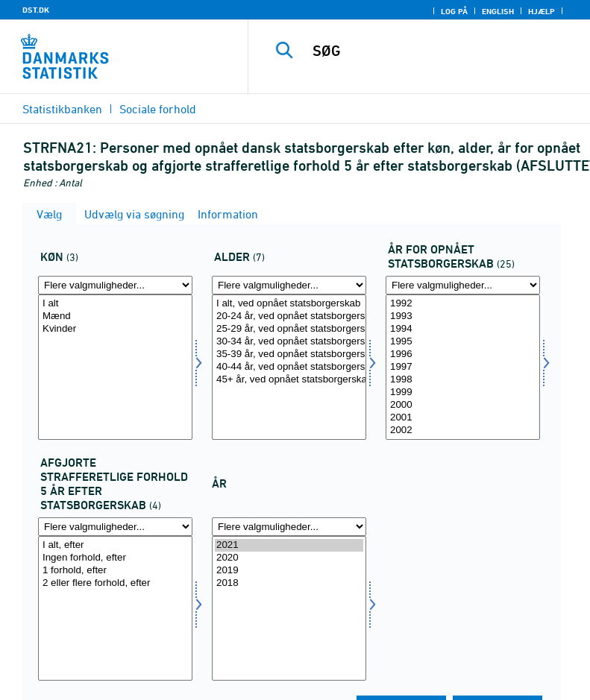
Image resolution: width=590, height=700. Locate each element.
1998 (463, 380)
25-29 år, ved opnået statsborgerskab (289, 329)
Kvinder (115, 329)
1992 (463, 304)
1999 (463, 392)
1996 (463, 354)
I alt (115, 304)
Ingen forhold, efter (115, 558)
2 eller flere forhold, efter (115, 583)
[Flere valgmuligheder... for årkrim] (463, 285)
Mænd (115, 316)
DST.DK (36, 10)
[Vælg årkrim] (463, 367)
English (498, 11)
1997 (463, 367)
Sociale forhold (158, 109)
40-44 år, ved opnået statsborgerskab (289, 367)
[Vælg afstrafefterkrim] (115, 609)
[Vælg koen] (115, 367)
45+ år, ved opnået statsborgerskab (289, 380)
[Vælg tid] (289, 609)
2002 (463, 431)
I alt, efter (115, 545)
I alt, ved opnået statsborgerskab (289, 304)
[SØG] (442, 51)
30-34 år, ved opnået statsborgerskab (289, 342)
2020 (289, 558)
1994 (463, 329)
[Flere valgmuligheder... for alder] (289, 285)
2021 (289, 545)
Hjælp (542, 11)
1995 (463, 342)
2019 (289, 571)
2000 (463, 405)
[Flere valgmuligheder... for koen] (115, 285)
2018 (289, 583)
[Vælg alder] (289, 367)
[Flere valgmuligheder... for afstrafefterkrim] (115, 527)
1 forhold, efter (115, 571)
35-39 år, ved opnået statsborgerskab (289, 354)
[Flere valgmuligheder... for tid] (289, 527)
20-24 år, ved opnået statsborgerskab (289, 316)
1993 (463, 316)
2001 (463, 418)
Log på (454, 11)
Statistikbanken (62, 109)
